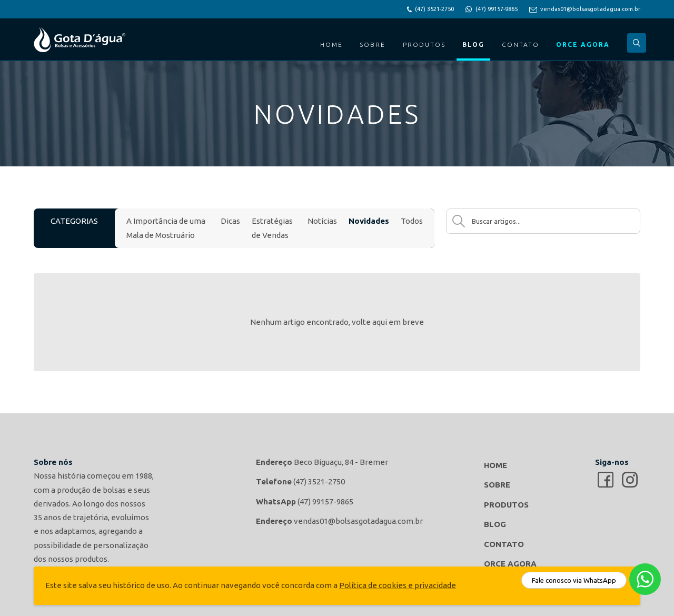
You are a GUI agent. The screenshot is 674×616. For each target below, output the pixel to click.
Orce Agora (583, 44)
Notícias (322, 221)
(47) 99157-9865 (497, 9)
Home (331, 44)
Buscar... (637, 43)
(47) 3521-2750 (434, 9)
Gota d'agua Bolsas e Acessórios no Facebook (606, 480)
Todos (412, 221)
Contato (521, 44)
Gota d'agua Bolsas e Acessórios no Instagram (630, 480)
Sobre (373, 44)
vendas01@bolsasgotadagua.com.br (590, 9)
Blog (473, 44)
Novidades (369, 221)
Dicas (230, 221)
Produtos (424, 44)
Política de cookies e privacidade (398, 585)
